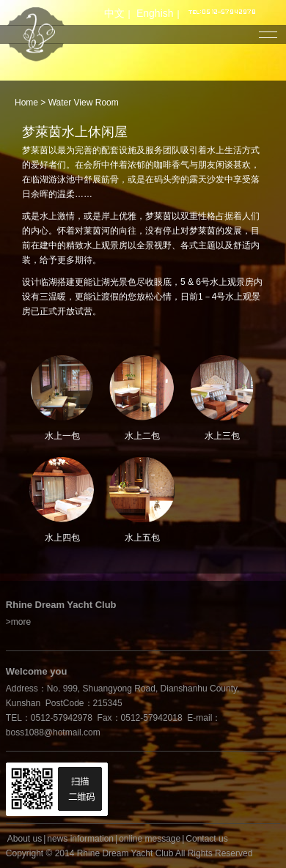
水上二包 (142, 430)
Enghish (155, 13)
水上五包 (142, 532)
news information (80, 839)
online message (150, 839)
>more (18, 622)
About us (25, 839)
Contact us (206, 839)
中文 (114, 13)
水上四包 (62, 532)
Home (26, 103)
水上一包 (62, 430)
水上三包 (222, 430)
